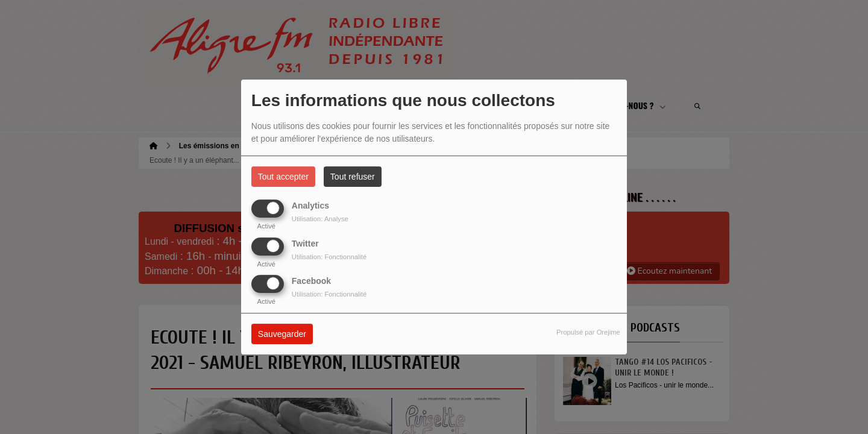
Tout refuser (353, 177)
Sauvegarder (282, 334)
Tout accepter (283, 177)
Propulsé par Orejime (588, 332)
